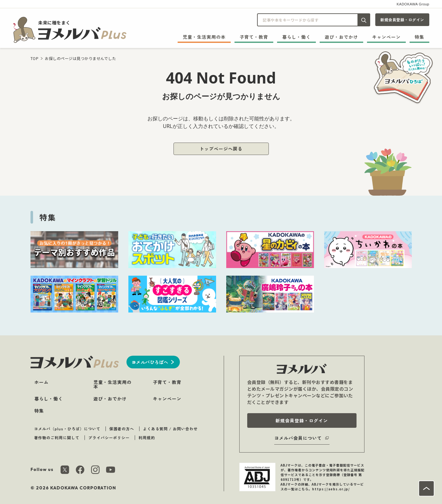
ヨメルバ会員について (298, 438)
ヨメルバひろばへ (150, 362)
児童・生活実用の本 (204, 37)
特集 (419, 37)
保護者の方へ (122, 429)
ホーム (41, 382)
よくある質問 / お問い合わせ (170, 429)
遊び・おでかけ (341, 37)
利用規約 (147, 437)
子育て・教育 (254, 37)
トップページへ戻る (221, 149)
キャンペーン (386, 37)
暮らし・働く (296, 37)
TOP (35, 58)
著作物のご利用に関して (57, 437)
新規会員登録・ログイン (402, 20)
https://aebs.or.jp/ (331, 489)
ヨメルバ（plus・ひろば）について (67, 429)
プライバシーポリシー (109, 437)
